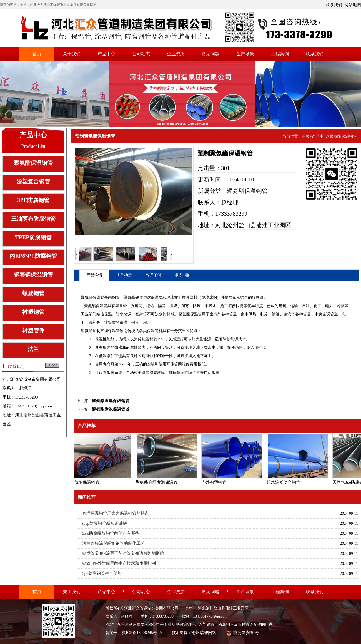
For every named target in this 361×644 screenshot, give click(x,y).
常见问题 (210, 54)
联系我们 (334, 5)
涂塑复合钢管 (33, 181)
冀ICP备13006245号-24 (142, 633)
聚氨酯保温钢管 (33, 163)
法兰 (33, 349)
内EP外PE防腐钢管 (33, 256)
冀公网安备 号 (246, 633)
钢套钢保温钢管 (33, 275)
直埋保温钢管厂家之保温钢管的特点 (116, 513)
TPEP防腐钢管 (33, 237)
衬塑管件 (33, 330)
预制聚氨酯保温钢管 (95, 136)
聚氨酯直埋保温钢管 (111, 401)
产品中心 (106, 54)
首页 (37, 54)
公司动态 (141, 54)
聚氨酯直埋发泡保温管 (158, 482)
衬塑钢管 (33, 312)
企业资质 (176, 54)
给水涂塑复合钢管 (285, 482)
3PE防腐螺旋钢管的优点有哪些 (111, 533)
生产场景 (245, 54)
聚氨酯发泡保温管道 (111, 409)
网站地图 (353, 5)
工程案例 (280, 54)
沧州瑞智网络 (204, 633)
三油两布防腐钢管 (33, 219)
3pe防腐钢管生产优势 (102, 573)
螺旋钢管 (33, 293)
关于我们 (72, 54)
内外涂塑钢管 (215, 482)
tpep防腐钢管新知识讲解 (105, 523)
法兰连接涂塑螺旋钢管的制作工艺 (113, 543)
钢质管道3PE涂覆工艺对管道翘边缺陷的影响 (123, 553)
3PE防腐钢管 (33, 200)
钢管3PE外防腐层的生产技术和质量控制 (119, 563)
